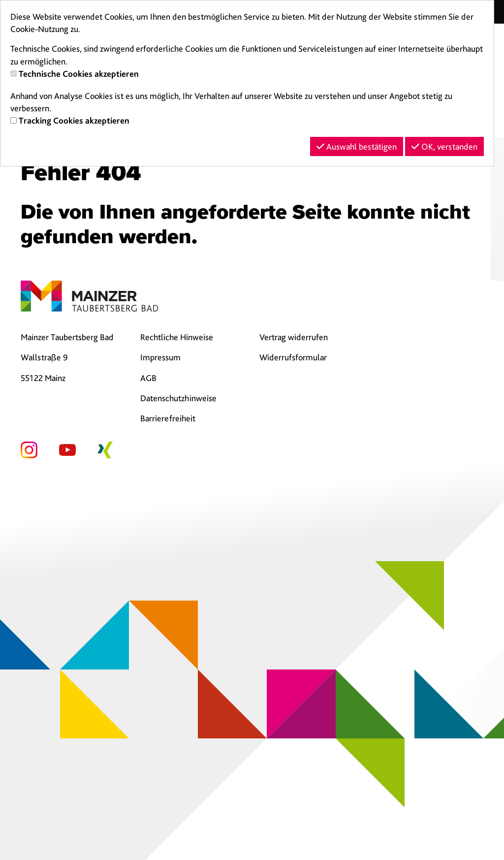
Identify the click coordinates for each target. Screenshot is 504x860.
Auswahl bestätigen (357, 146)
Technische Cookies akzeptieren (79, 74)
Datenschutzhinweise (178, 398)
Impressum (160, 357)
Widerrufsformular (293, 357)
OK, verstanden (444, 146)
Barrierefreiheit (168, 418)
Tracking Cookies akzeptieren (74, 120)
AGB (148, 378)
